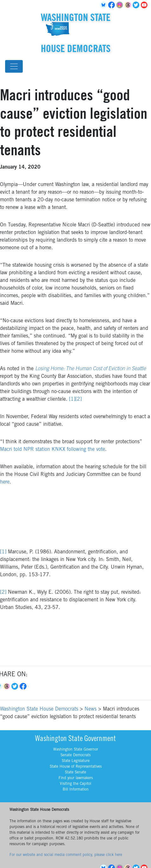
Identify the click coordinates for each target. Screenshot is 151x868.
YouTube (145, 5)
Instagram (121, 5)
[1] (72, 399)
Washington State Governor (76, 750)
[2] (79, 399)
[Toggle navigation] (14, 66)
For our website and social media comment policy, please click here (66, 855)
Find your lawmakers (76, 778)
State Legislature (76, 761)
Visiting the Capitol (75, 784)
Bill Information (76, 790)
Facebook (112, 5)
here (5, 482)
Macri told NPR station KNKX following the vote (53, 450)
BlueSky (104, 5)
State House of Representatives (76, 767)
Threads (129, 5)
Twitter (137, 5)
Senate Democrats (75, 755)
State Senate (75, 772)
